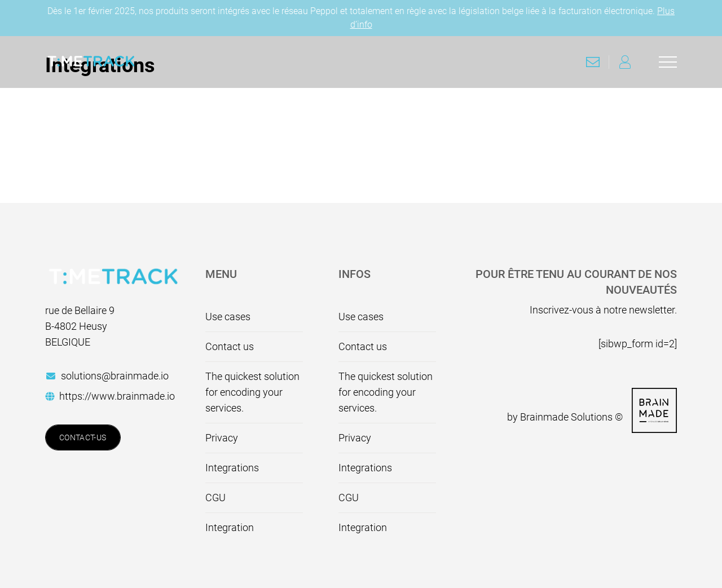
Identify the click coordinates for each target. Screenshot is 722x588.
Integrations (232, 468)
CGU (215, 498)
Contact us (230, 346)
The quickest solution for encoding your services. (252, 392)
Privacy (222, 438)
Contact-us (83, 437)
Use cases (228, 317)
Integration (230, 527)
